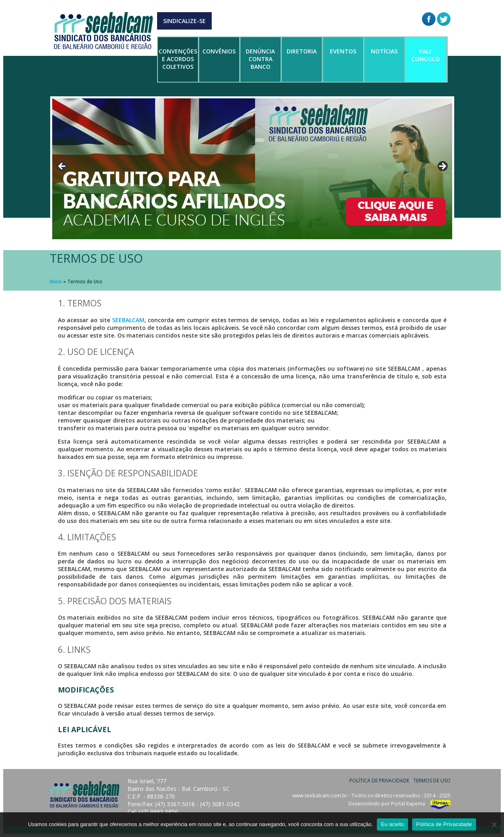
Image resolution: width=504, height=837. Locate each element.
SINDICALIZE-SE (184, 21)
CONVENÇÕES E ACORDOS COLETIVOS (178, 59)
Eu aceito (392, 824)
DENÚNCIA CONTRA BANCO (260, 59)
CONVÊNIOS (219, 51)
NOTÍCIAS (384, 51)
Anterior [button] (62, 167)
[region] (252, 169)
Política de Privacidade (444, 824)
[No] (494, 824)
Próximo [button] (442, 167)
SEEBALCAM (128, 320)
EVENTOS (343, 51)
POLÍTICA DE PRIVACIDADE (379, 781)
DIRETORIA (302, 51)
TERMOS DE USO (432, 781)
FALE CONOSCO (425, 55)
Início (56, 281)
